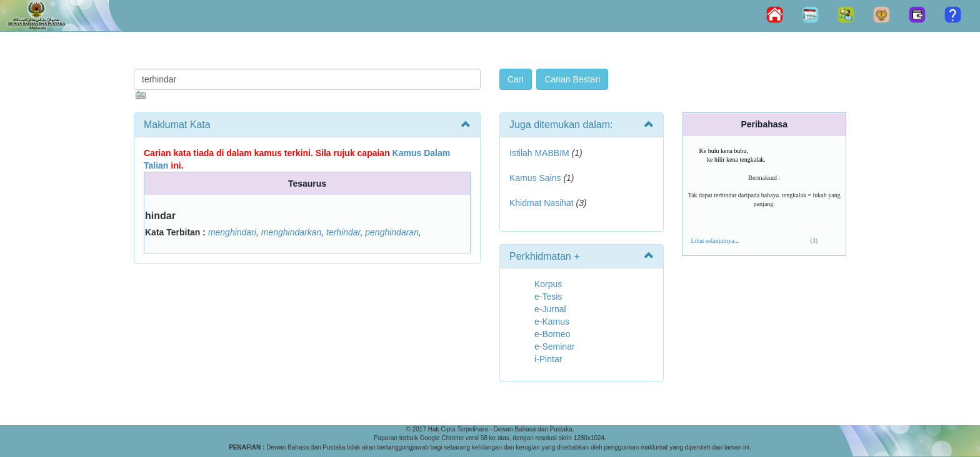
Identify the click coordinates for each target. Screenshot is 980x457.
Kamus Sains (535, 178)
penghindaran (392, 232)
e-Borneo (552, 334)
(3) (814, 241)
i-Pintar (548, 359)
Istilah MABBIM (539, 153)
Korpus (548, 284)
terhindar (343, 232)
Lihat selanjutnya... (715, 241)
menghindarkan (292, 232)
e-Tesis (548, 297)
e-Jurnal (550, 309)
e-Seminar (555, 346)
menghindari (232, 232)
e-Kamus (552, 322)
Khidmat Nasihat (542, 203)
